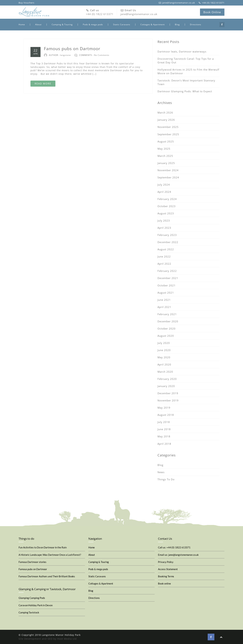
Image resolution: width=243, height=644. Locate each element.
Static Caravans (122, 25)
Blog (177, 25)
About (38, 25)
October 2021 (167, 285)
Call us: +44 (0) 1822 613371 (174, 547)
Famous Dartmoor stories (32, 562)
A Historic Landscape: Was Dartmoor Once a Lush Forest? (50, 555)
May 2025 (164, 149)
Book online (164, 583)
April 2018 (164, 444)
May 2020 (164, 357)
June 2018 (164, 429)
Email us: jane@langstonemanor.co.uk (178, 555)
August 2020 (166, 336)
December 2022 (168, 242)
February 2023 (167, 235)
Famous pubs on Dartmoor (72, 48)
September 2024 (168, 177)
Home (22, 25)
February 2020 (167, 379)
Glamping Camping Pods (32, 598)
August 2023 (166, 213)
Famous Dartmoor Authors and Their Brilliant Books (47, 576)
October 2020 (167, 329)
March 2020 (165, 372)
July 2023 (164, 221)
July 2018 (164, 422)
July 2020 (164, 343)
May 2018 (164, 436)
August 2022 (166, 249)
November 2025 (168, 127)
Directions (196, 25)
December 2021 (168, 278)
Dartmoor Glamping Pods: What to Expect (185, 91)
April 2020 (164, 364)
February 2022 (167, 271)
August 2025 (166, 141)
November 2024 (168, 170)
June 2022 (164, 256)
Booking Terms (166, 576)
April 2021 (164, 307)
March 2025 (165, 156)
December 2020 (168, 321)
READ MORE (43, 84)
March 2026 (165, 113)
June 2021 (164, 300)
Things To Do (166, 479)
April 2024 (164, 192)
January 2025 (166, 163)
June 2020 (164, 350)
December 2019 (168, 393)
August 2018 (166, 415)
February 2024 (167, 199)
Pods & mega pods (93, 25)
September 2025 (168, 134)
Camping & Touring (62, 25)
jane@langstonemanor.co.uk (139, 12)
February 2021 (167, 314)
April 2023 (164, 228)
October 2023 (167, 206)
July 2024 (164, 185)
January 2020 (166, 386)
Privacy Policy (166, 562)
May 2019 (164, 408)
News (161, 472)
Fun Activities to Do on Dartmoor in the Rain (43, 547)
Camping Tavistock (29, 612)
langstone (65, 55)
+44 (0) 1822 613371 (100, 12)
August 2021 (166, 293)
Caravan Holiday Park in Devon (36, 605)
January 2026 (166, 120)
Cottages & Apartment (153, 25)
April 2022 (164, 264)
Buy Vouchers (26, 3)
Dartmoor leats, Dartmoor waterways (182, 51)
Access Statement (168, 569)
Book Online (212, 12)
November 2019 (168, 400)
